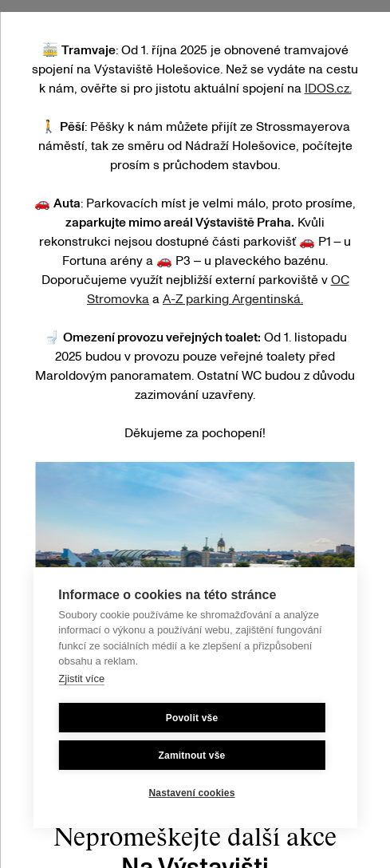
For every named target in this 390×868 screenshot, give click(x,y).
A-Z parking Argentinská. (233, 299)
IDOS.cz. (328, 89)
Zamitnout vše (192, 756)
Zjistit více (81, 679)
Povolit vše (192, 718)
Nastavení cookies (191, 793)
